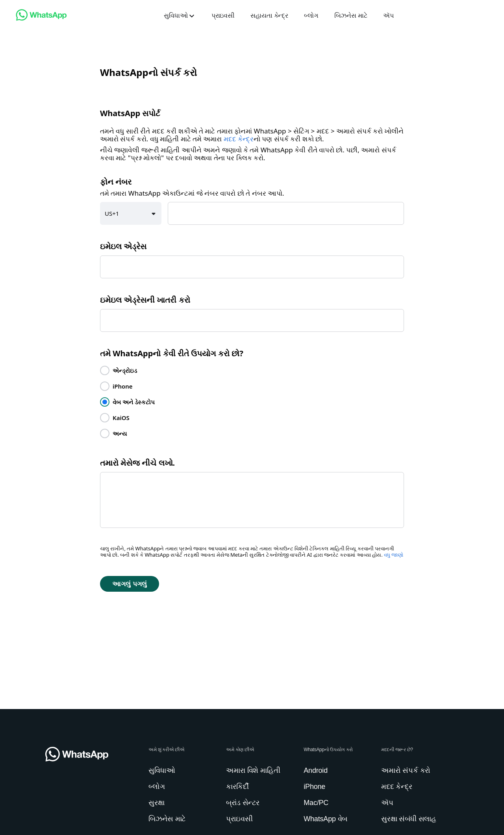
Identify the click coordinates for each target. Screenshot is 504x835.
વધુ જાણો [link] (394, 555)
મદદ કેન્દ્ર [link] (239, 139)
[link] (41, 19)
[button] (131, 213)
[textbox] (286, 213)
